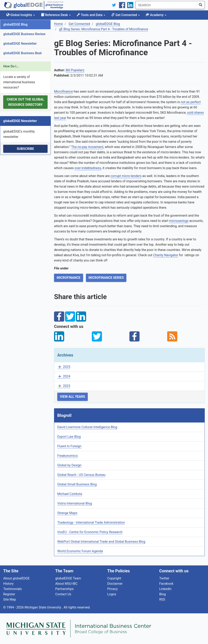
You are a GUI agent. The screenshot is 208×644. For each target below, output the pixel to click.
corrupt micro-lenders (126, 176)
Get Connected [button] (126, 15)
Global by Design (69, 465)
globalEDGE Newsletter (20, 44)
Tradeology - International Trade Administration (91, 522)
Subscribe (25, 149)
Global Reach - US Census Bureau (81, 475)
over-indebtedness (88, 168)
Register (9, 594)
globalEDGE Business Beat (22, 53)
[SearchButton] (200, 5)
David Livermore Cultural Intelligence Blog (87, 427)
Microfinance (63, 91)
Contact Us (63, 594)
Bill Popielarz (75, 70)
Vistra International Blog (75, 503)
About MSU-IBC (66, 584)
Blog (162, 594)
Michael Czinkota (70, 494)
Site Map (10, 599)
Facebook (166, 584)
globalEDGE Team (68, 578)
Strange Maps (67, 513)
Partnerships (64, 589)
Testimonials (12, 589)
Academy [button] (156, 15)
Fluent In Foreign (69, 446)
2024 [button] (64, 377)
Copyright (114, 578)
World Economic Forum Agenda (80, 551)
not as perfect (191, 102)
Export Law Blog (69, 437)
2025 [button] (64, 367)
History (8, 584)
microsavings (179, 221)
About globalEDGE (16, 578)
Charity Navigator (166, 255)
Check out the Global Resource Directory (25, 102)
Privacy (113, 589)
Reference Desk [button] (56, 15)
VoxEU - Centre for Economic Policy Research (90, 532)
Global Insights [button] (21, 15)
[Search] (166, 5)
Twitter (164, 578)
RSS (162, 599)
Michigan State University (43, 607)
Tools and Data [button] (91, 15)
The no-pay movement (87, 147)
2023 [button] (64, 386)
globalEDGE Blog (15, 24)
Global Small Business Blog (77, 484)
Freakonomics (68, 456)
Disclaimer (115, 584)
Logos (112, 594)
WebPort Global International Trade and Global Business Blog (101, 542)
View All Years (73, 397)
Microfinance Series (106, 278)
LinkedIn (165, 589)
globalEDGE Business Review (24, 34)
